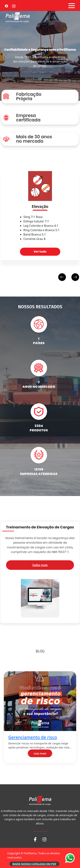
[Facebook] (6, 5)
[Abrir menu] (72, 6)
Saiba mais (40, 565)
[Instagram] (14, 5)
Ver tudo (40, 252)
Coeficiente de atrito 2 (33, 829)
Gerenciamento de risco (34, 737)
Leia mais (42, 753)
